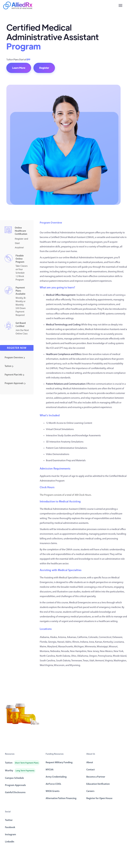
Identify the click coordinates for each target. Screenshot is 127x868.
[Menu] (120, 5)
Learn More (19, 68)
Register (44, 68)
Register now (17, 348)
